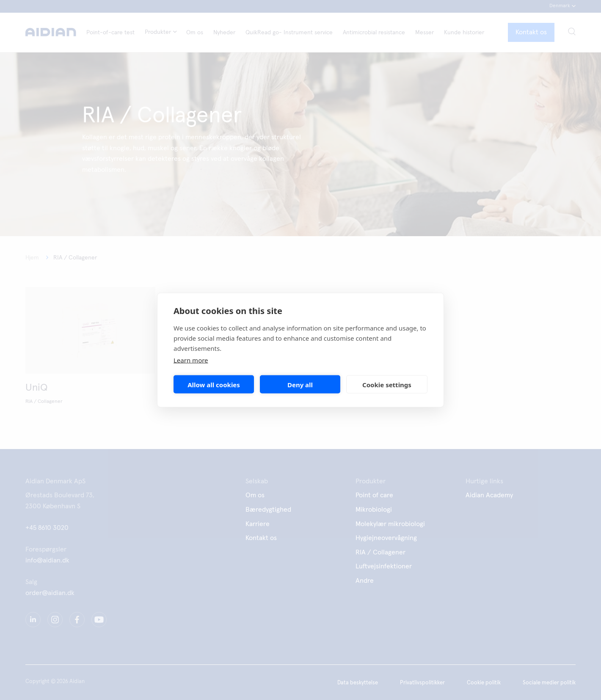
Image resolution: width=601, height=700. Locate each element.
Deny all (300, 384)
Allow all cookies (214, 384)
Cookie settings (387, 384)
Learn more (191, 360)
